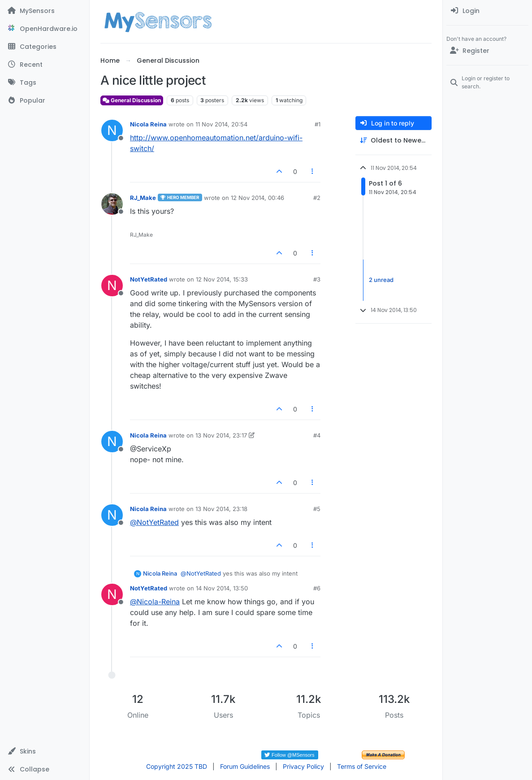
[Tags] (45, 82)
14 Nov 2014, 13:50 (222, 588)
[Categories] (45, 47)
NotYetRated (149, 279)
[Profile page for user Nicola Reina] (112, 130)
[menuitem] (487, 11)
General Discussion (132, 100)
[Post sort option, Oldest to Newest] (394, 141)
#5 (317, 509)
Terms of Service (362, 766)
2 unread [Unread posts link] (381, 280)
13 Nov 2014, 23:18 (221, 509)
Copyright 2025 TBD (177, 766)
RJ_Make (143, 198)
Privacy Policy (303, 766)
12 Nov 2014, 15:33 (222, 279)
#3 (317, 279)
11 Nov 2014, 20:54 (221, 124)
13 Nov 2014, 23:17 (221, 435)
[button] (45, 751)
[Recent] (45, 65)
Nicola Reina (148, 124)
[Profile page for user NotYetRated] (112, 286)
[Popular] (45, 100)
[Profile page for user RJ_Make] (112, 204)
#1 (318, 124)
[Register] (487, 51)
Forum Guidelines (245, 766)
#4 (317, 435)
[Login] (487, 11)
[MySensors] (45, 11)
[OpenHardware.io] (45, 29)
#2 (317, 198)
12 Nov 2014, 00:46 (257, 198)
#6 (317, 588)
